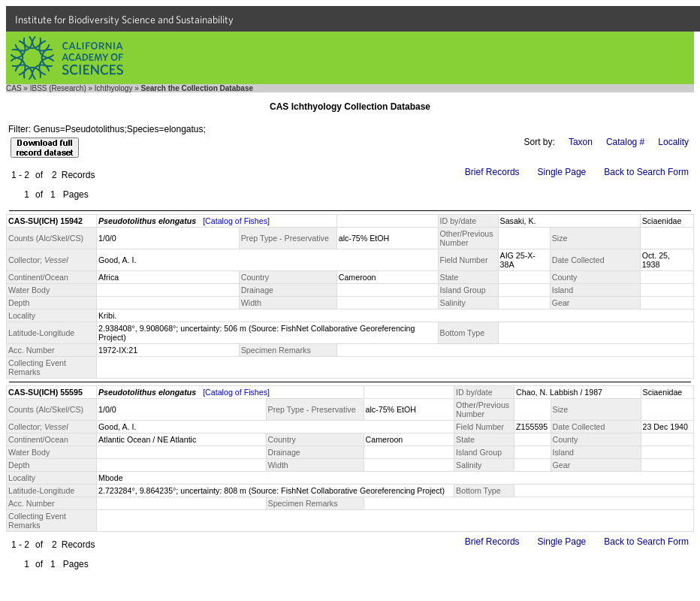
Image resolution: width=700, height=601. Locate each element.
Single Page (562, 172)
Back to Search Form (646, 172)
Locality (673, 142)
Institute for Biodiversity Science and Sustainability (124, 20)
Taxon (581, 142)
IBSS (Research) (58, 88)
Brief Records (492, 172)
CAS (14, 88)
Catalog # (625, 142)
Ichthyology (114, 88)
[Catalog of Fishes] (236, 221)
